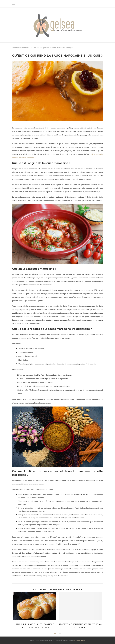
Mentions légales (80, 640)
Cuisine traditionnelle (21, 48)
